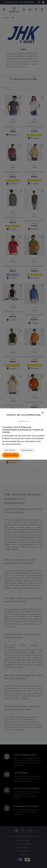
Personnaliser (27, 450)
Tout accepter (11, 455)
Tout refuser (10, 450)
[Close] (43, 413)
